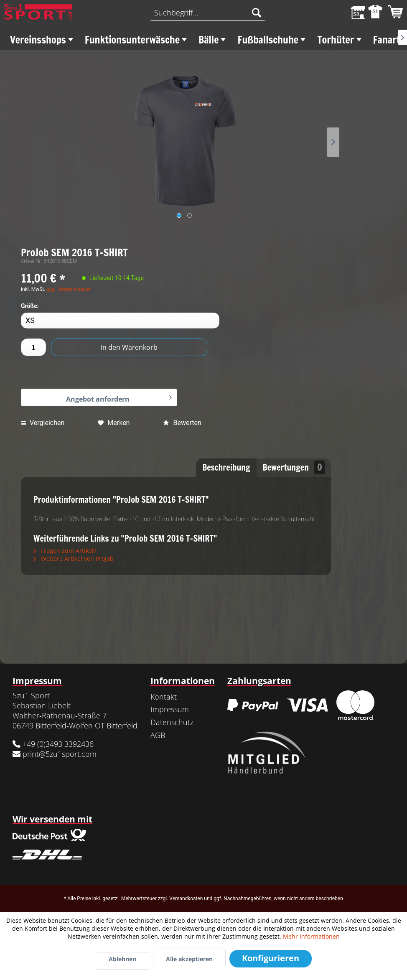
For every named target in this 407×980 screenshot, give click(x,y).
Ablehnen (122, 959)
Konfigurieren (271, 958)
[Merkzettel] (353, 13)
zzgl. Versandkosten (69, 289)
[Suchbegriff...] (208, 13)
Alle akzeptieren (189, 959)
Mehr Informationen (311, 936)
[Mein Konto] (373, 13)
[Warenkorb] (394, 13)
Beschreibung (226, 467)
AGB (158, 735)
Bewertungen (294, 467)
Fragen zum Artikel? (65, 551)
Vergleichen (43, 423)
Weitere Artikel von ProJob (74, 559)
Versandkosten (186, 899)
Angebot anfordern (119, 397)
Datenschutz (172, 722)
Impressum (170, 709)
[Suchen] (257, 13)
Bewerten (182, 423)
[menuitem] (208, 13)
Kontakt (164, 697)
